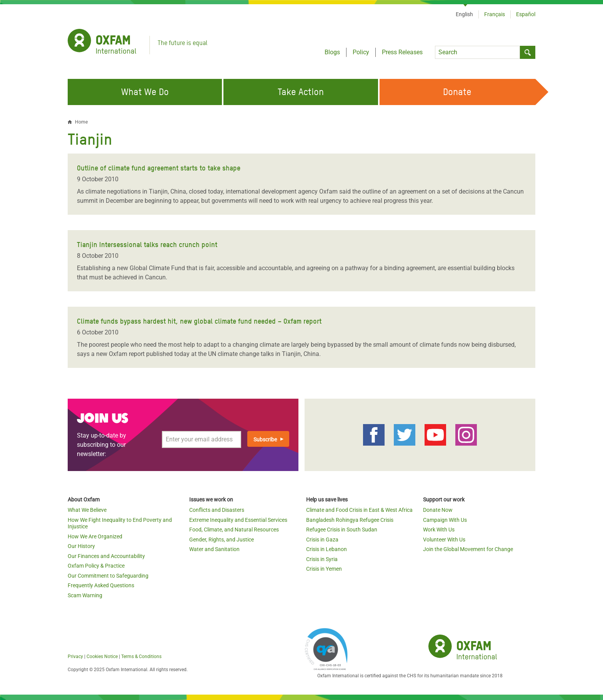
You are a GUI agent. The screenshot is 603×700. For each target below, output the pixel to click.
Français (495, 14)
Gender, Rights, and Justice (222, 540)
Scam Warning (85, 595)
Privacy (75, 657)
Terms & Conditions (141, 657)
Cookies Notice (102, 657)
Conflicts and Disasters (217, 510)
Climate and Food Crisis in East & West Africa (359, 510)
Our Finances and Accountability (106, 556)
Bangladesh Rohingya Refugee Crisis (350, 520)
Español (526, 14)
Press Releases (402, 52)
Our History (81, 546)
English (464, 14)
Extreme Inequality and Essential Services (238, 520)
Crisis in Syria (322, 559)
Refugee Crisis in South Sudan (342, 530)
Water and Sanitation (214, 549)
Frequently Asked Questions (101, 585)
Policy (361, 52)
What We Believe (87, 510)
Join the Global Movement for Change (468, 549)
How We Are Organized (95, 536)
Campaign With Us (445, 520)
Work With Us (439, 530)
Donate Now (438, 510)
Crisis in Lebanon (326, 549)
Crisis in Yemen (324, 569)
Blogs (332, 52)
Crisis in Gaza (322, 540)
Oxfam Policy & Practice (96, 566)
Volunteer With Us (444, 540)
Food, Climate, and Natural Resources (234, 530)
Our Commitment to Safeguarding (108, 576)
